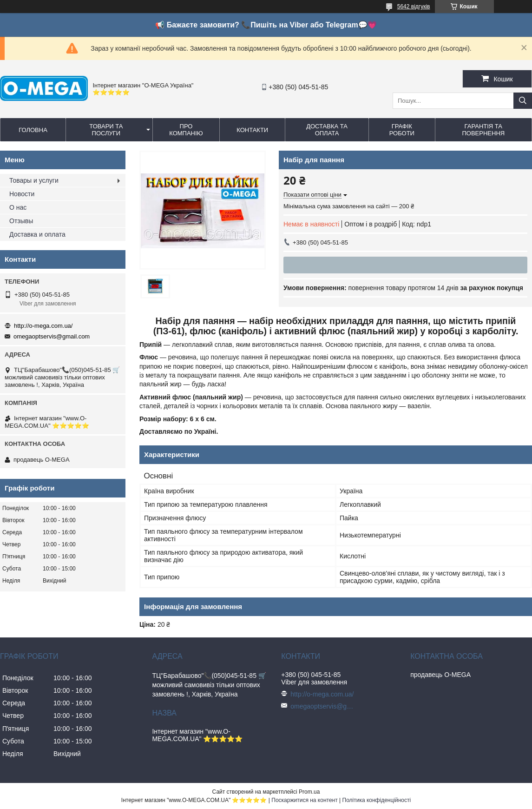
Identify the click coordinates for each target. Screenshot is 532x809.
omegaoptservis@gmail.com (52, 336)
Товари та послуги (106, 130)
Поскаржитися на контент (304, 800)
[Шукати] (523, 101)
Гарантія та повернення (483, 130)
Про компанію (186, 130)
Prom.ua (309, 792)
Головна (33, 130)
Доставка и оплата (37, 234)
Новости (22, 194)
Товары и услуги (34, 180)
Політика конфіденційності (377, 800)
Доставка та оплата (327, 130)
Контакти (252, 130)
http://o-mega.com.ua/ (43, 326)
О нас (18, 207)
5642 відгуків (414, 7)
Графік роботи (402, 130)
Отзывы (21, 221)
